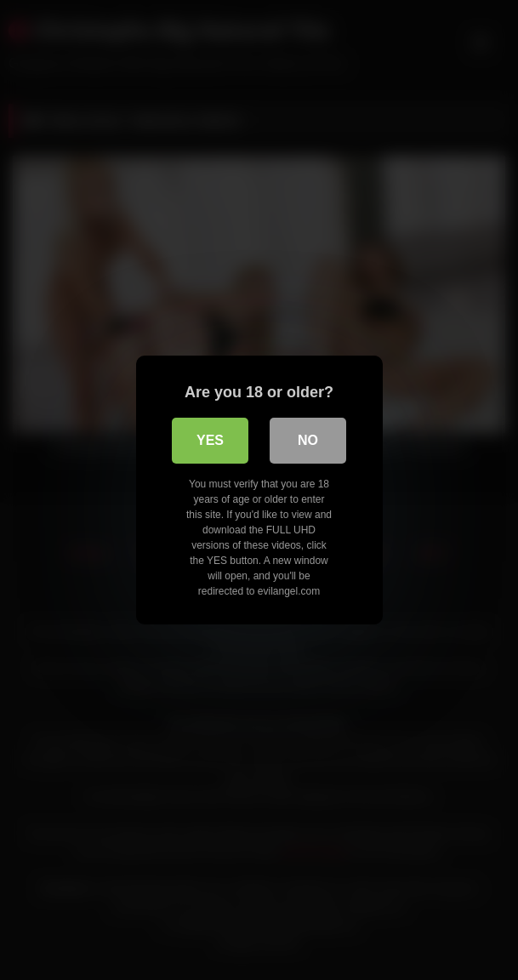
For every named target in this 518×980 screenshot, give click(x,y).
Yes (210, 440)
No (308, 440)
